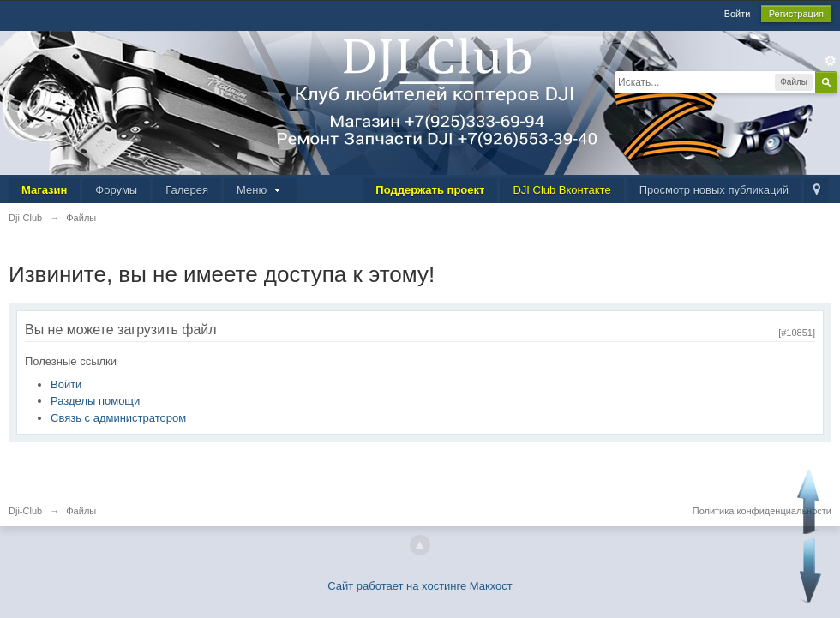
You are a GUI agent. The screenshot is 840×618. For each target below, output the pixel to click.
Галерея (187, 190)
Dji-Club (25, 511)
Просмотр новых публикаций (714, 190)
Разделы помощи (95, 401)
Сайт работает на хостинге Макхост (420, 586)
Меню (261, 190)
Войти (738, 14)
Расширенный (831, 61)
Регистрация (796, 14)
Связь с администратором (118, 418)
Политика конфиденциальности (762, 511)
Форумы (116, 190)
